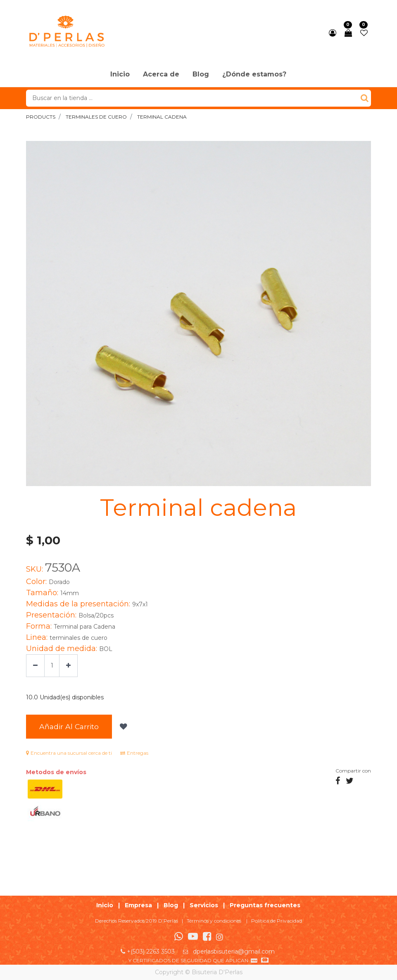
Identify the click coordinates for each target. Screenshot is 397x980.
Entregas (134, 753)
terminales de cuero (96, 117)
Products (41, 117)
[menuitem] (120, 75)
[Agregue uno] (68, 666)
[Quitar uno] (35, 666)
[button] (122, 727)
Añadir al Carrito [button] (69, 726)
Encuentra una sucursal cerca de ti (69, 753)
